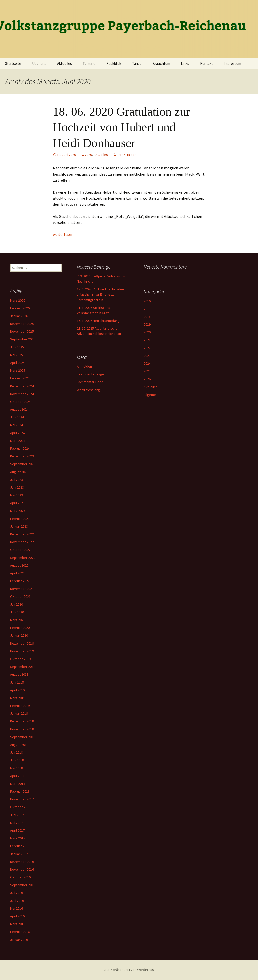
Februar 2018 (20, 791)
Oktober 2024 (20, 402)
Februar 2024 (20, 448)
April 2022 (17, 573)
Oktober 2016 (20, 877)
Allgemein (151, 395)
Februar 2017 (20, 846)
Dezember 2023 (22, 456)
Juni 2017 (17, 815)
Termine (89, 63)
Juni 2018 (17, 760)
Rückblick (114, 63)
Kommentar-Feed (90, 382)
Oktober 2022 (20, 550)
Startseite (13, 63)
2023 (147, 356)
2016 (147, 301)
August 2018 (19, 745)
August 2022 (19, 565)
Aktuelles (64, 63)
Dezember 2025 (22, 324)
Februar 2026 (20, 308)
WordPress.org (88, 390)
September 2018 (23, 737)
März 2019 (18, 698)
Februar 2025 (20, 378)
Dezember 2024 (22, 386)
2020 (88, 155)
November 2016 (22, 869)
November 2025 (22, 331)
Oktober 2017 (20, 807)
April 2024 (17, 433)
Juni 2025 (17, 347)
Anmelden (84, 366)
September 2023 (23, 464)
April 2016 (17, 916)
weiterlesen (66, 234)
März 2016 (18, 924)
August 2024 (19, 409)
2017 (147, 309)
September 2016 (23, 885)
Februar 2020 (20, 628)
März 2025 (18, 370)
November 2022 (22, 542)
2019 (147, 324)
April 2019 (17, 690)
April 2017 (17, 830)
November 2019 (22, 651)
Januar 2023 (19, 526)
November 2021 (22, 589)
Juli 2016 (17, 893)
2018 (147, 317)
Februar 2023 (20, 519)
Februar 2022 (20, 581)
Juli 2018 (17, 752)
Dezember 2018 (22, 721)
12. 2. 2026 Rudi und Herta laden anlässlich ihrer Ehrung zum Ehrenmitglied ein (100, 294)
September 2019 (23, 667)
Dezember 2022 (22, 534)
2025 (147, 371)
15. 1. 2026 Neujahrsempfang (98, 321)
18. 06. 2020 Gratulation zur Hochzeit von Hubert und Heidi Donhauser (121, 127)
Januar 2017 (19, 854)
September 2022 (23, 558)
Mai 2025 (17, 355)
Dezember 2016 (22, 862)
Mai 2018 (17, 768)
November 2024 (22, 394)
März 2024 (18, 441)
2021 (147, 340)
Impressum (232, 63)
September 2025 (23, 339)
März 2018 (18, 784)
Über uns (39, 63)
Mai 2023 (17, 495)
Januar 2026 (19, 316)
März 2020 (18, 620)
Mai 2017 (17, 823)
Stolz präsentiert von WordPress (129, 970)
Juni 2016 (17, 901)
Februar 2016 (20, 932)
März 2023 (18, 511)
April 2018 (17, 776)
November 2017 (22, 799)
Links (185, 63)
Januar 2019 (19, 713)
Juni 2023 (17, 487)
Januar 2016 (19, 940)
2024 (147, 363)
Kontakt (206, 63)
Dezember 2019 (22, 643)
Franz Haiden (127, 155)
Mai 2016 (17, 908)
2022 (147, 348)
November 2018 (22, 729)
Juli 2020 (17, 604)
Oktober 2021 (20, 596)
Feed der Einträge (90, 374)
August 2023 (19, 472)
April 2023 (17, 503)
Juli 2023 (17, 480)
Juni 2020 (17, 612)
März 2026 (18, 300)
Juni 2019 (17, 682)
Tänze (137, 63)
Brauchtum (161, 63)
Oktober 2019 (20, 659)
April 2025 (17, 363)
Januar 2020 (19, 635)
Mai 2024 (17, 425)
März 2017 (18, 838)
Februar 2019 (20, 706)
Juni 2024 (17, 417)
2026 (147, 379)
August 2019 (19, 674)
